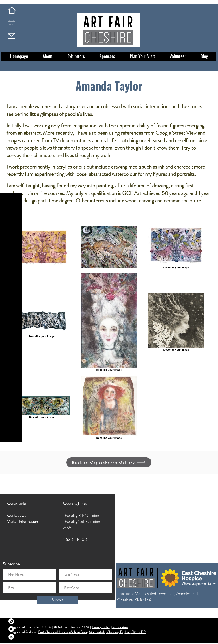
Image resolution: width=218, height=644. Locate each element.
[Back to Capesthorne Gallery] (109, 462)
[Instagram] (11, 621)
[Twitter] (11, 629)
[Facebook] (11, 613)
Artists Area (120, 627)
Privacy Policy (101, 627)
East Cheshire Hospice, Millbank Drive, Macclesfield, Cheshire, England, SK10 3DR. (92, 632)
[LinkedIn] (11, 637)
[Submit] (57, 600)
